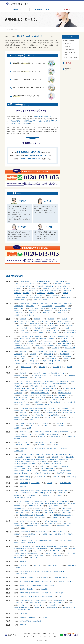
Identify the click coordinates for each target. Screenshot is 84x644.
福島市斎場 (23, 487)
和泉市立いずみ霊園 (46, 395)
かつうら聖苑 (69, 326)
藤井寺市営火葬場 (57, 398)
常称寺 (45, 521)
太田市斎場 (57, 375)
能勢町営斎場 (71, 402)
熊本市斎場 (32, 617)
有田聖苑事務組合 (47, 534)
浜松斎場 (17, 493)
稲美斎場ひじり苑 (40, 517)
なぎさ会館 (67, 284)
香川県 (8, 593)
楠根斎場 (32, 400)
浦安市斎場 (67, 328)
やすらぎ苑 (52, 356)
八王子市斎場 (18, 295)
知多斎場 (47, 417)
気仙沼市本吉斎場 (42, 549)
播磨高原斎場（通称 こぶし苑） (62, 515)
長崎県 (8, 613)
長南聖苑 (54, 333)
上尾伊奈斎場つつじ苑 (21, 346)
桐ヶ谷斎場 (58, 284)
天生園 (37, 607)
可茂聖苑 (41, 436)
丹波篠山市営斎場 (66, 513)
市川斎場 (55, 517)
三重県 (8, 443)
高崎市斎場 (37, 373)
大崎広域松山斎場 (32, 553)
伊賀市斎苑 (41, 445)
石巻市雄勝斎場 (52, 546)
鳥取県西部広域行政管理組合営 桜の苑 (43, 585)
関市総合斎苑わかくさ (53, 434)
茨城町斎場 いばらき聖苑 (21, 363)
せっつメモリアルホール (21, 398)
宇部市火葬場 (23, 449)
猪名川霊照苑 (23, 517)
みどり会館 (63, 286)
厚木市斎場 (46, 313)
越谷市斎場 (50, 346)
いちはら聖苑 (23, 328)
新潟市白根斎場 (47, 571)
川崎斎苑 (47, 553)
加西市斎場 (48, 513)
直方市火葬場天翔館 (35, 603)
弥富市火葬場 (18, 420)
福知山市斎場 (41, 477)
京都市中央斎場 (24, 477)
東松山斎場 (65, 341)
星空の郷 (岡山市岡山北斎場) (44, 540)
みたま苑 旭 (18, 326)
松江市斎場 (30, 589)
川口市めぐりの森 (41, 339)
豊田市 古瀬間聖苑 (68, 413)
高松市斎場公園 (35, 593)
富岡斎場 (45, 284)
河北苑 (71, 603)
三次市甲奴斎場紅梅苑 (21, 464)
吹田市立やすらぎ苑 (49, 388)
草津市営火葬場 (19, 426)
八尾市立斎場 (18, 393)
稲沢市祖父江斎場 (19, 417)
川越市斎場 (52, 336)
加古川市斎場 (25, 510)
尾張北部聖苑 (40, 415)
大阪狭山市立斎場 (55, 402)
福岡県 (8, 601)
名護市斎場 (23, 625)
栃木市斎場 (56, 367)
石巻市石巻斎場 (40, 546)
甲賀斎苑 (47, 426)
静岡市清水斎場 (63, 491)
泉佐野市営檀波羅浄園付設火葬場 (40, 393)
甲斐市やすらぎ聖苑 (60, 578)
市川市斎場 (51, 319)
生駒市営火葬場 (19, 526)
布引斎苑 (17, 428)
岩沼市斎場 (72, 549)
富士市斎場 (32, 495)
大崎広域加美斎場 (39, 555)
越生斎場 (55, 348)
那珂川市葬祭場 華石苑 (21, 607)
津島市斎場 (23, 413)
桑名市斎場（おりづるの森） (22, 445)
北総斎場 (41, 333)
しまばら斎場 (23, 613)
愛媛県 (8, 597)
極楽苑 (28, 457)
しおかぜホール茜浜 (36, 326)
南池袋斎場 (46, 288)
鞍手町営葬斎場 (51, 607)
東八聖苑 (31, 578)
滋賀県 (8, 423)
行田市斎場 (65, 339)
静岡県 (8, 491)
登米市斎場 (23, 551)
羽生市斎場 (30, 343)
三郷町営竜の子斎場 (31, 526)
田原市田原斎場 (62, 417)
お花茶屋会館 (41, 293)
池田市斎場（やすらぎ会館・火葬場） (25, 388)
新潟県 (8, 572)
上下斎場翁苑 (57, 462)
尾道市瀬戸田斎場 (28, 459)
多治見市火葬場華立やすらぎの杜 (24, 434)
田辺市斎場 (17, 534)
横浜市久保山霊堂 (25, 304)
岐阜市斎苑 (23, 432)
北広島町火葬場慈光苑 (21, 473)
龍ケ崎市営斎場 (65, 354)
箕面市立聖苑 (63, 395)
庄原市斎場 (47, 464)
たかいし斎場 (39, 398)
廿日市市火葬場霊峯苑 (47, 468)
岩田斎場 (25, 400)
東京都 (8, 282)
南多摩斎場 (50, 298)
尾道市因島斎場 (70, 457)
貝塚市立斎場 (23, 391)
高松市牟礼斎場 (47, 593)
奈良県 (8, 521)
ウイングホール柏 (53, 326)
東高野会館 (17, 293)
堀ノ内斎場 (32, 288)
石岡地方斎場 (47, 354)
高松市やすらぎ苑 (58, 593)
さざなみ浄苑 (60, 423)
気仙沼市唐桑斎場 (19, 549)
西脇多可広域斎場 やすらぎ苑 (44, 510)
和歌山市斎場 (25, 532)
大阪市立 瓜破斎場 (25, 381)
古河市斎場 (33, 354)
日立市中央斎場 (63, 352)
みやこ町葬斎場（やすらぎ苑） (23, 610)
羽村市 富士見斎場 (19, 300)
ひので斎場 (37, 300)
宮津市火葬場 (70, 477)
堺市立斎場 (17, 386)
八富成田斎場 (33, 323)
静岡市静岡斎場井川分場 (49, 491)
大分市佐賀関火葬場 (25, 621)
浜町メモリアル (58, 282)
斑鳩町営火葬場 (67, 523)
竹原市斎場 (41, 457)
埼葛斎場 (17, 343)
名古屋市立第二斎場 (40, 408)
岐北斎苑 (42, 434)
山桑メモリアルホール (53, 330)
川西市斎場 (34, 513)
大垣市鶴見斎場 (64, 432)
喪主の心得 (68, 44)
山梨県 (8, 578)
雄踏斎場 (48, 493)
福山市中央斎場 (41, 462)
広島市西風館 (69, 455)
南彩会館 (51, 339)
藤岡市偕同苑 (23, 378)
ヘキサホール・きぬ (20, 356)
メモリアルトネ (48, 341)
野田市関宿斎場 (69, 321)
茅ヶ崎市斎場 (49, 311)
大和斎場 (59, 313)
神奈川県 (8, 304)
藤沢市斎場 (68, 308)
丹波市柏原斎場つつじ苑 (26, 515)
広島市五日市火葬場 (34, 455)
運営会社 (27, 636)
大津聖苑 (22, 423)
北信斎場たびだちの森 (65, 581)
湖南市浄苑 (61, 426)
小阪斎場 (40, 400)
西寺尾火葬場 (45, 304)
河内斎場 (64, 466)
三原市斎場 (55, 457)
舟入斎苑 (51, 408)
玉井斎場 (22, 589)
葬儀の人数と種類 (69, 41)
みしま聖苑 (17, 495)
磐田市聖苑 (46, 495)
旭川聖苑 (50, 483)
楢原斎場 (65, 293)
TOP (5, 29)
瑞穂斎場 (45, 300)
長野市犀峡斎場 (35, 581)
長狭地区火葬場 (39, 328)
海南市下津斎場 (40, 532)
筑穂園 (59, 603)
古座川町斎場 (25, 536)
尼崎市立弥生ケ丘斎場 (35, 506)
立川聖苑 (41, 295)
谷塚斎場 (37, 346)
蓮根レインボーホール (42, 291)
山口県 (8, 449)
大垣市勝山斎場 (38, 432)
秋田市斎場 (23, 562)
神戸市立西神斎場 (50, 501)
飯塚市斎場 (52, 603)
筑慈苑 (23, 605)
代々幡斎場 (17, 288)
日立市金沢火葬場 (39, 352)
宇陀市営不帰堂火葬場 (63, 526)
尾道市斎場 (17, 459)
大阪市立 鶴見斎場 (31, 384)
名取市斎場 (58, 549)
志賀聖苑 (30, 423)
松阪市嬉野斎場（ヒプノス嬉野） (44, 443)
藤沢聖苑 (17, 311)
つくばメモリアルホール (28, 359)
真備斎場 (31, 542)
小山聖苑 (22, 369)
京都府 (8, 477)
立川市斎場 (33, 295)
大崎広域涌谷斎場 (56, 555)
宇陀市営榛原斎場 (50, 523)
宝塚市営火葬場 (65, 510)
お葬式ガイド (17, 9)
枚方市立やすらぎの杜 (41, 391)
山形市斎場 (23, 565)
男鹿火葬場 (44, 504)
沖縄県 (8, 625)
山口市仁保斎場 (19, 451)
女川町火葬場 (18, 558)
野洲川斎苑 (34, 426)
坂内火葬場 (17, 439)
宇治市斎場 (56, 477)
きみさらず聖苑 (30, 321)
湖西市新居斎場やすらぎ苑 (22, 497)
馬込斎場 (64, 319)
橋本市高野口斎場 (58, 532)
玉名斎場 (45, 617)
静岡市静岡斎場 (35, 491)
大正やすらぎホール (44, 384)
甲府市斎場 (23, 578)
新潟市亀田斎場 (35, 571)
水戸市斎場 (23, 352)
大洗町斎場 (34, 363)
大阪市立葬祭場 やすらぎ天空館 (66, 381)
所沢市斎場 (17, 341)
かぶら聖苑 (38, 378)
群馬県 (8, 373)
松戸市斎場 (45, 321)
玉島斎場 (70, 540)
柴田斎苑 (55, 553)
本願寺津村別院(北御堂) (59, 384)
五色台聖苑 (32, 534)
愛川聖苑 (30, 315)
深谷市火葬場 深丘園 (63, 343)
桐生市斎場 (17, 375)
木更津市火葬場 (19, 321)
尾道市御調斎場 (40, 459)
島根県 (8, 589)
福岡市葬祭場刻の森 (59, 600)
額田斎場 (55, 400)
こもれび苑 (43, 423)
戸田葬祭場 (30, 291)
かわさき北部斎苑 (60, 306)
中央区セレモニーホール (44, 282)
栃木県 (8, 367)
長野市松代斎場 (47, 581)
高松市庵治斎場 (24, 593)
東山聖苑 (44, 578)
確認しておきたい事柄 (71, 57)
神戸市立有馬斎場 (25, 501)
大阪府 (8, 382)
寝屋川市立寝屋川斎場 (65, 393)
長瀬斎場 (47, 400)
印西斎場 (22, 330)
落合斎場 (32, 284)
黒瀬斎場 (56, 466)
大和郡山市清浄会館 (55, 521)
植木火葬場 (23, 617)
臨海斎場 (49, 286)
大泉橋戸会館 (68, 291)
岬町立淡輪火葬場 (42, 404)
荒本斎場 (17, 400)
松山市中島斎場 (33, 597)
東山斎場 (31, 540)
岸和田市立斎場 (34, 386)
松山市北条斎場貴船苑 (46, 597)
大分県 (8, 621)
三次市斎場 (32, 464)
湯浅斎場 (70, 534)
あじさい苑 (17, 504)
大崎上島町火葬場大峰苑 (41, 473)
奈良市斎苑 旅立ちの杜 (26, 521)
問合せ (46, 636)
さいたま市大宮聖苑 (35, 336)
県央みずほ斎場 (46, 343)
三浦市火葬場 (18, 313)
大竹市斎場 (41, 466)
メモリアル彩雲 (24, 339)
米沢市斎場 (37, 565)
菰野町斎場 (55, 445)
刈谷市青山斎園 (51, 413)
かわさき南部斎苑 (47, 306)
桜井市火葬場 (33, 523)
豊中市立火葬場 (50, 386)
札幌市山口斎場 (35, 483)
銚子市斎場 (37, 319)
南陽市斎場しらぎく (53, 565)
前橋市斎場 (23, 373)
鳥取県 (8, 585)
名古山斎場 (53, 504)
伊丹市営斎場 (51, 508)
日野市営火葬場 (65, 298)
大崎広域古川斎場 (19, 553)
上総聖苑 (54, 328)
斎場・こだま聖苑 (70, 348)
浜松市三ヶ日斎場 (38, 493)
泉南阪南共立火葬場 (20, 402)
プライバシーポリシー (37, 636)
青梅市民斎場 (55, 295)
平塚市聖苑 (54, 308)
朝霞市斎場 (65, 346)
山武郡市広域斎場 (64, 323)
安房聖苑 (36, 330)
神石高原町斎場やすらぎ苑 (63, 473)
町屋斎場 (17, 291)
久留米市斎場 (18, 603)
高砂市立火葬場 (19, 513)
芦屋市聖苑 (36, 508)
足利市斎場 (42, 367)
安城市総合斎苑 (24, 415)
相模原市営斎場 (19, 308)
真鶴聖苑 (17, 315)
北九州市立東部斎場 (40, 600)
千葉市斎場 (23, 319)
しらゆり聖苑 (72, 375)
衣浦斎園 (36, 413)
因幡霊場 (22, 585)
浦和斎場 (25, 336)
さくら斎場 (48, 323)
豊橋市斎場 (65, 408)
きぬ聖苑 (30, 361)
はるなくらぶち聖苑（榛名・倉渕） (52, 373)
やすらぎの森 (37, 356)
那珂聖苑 (17, 361)
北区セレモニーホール (61, 288)
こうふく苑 (26, 504)
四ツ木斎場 (50, 293)
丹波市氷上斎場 (40, 515)
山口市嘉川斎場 (52, 449)
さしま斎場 (48, 363)
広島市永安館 (46, 455)
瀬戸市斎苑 (34, 410)
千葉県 (8, 319)
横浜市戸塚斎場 (68, 304)
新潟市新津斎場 (58, 571)
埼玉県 (8, 336)
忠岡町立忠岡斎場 (25, 404)
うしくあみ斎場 (67, 356)
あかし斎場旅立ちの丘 (55, 506)
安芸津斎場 (23, 455)
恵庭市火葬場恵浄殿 (66, 483)
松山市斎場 (23, 597)
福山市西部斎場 (30, 462)
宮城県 (8, 546)
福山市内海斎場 (19, 462)
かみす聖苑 (57, 361)
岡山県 (8, 540)
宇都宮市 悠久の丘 (26, 367)
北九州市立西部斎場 (26, 600)
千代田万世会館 (25, 282)
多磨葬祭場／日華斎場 (21, 298)
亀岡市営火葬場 (24, 479)
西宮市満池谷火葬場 (20, 508)
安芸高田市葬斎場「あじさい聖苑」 (24, 471)
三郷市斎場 (41, 348)
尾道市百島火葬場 (63, 459)
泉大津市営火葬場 (68, 388)
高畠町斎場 (17, 568)
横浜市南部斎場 (19, 306)
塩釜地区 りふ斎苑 (70, 553)
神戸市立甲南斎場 (37, 501)
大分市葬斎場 (37, 621)
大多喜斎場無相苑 (69, 333)
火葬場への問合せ (69, 49)
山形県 (8, 565)
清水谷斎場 (35, 504)
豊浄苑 (30, 468)
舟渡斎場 (54, 291)
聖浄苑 (62, 597)
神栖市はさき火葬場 (46, 361)
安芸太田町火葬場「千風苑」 (50, 471)
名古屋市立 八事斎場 (26, 408)
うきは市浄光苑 (38, 605)
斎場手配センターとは (42, 9)
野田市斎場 (59, 321)
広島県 (8, 455)
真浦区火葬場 (71, 504)
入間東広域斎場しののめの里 (22, 348)
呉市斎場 (21, 457)
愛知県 (8, 408)
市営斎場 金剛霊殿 (27, 395)
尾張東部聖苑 (55, 415)
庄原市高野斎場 (57, 464)
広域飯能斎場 (32, 341)
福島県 (8, 487)
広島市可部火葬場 (57, 455)
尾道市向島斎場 (51, 459)
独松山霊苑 (44, 589)
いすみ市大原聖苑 (26, 333)
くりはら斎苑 (37, 551)
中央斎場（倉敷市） (20, 542)
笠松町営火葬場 (55, 436)
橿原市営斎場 (18, 523)
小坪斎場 (63, 311)
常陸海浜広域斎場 (51, 359)
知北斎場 (35, 417)
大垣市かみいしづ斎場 (51, 432)
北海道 (8, 483)
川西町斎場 (71, 565)
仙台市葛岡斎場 (24, 546)
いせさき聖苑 (33, 375)
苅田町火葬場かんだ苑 (69, 607)
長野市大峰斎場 (24, 581)
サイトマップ (53, 636)
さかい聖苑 (43, 375)
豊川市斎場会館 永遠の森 (65, 410)
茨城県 (8, 352)
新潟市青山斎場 (24, 571)
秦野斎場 (32, 313)
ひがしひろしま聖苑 (20, 468)
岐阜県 (8, 432)
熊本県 (8, 617)
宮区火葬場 (17, 506)
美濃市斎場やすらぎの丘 (21, 436)
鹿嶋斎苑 (66, 359)
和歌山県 (8, 532)
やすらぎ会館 (18, 284)
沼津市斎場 (62, 493)
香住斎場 (68, 517)
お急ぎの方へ (67, 9)
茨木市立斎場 (59, 391)
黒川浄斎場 (23, 555)
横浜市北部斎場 (30, 306)
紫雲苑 (29, 428)
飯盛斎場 (37, 402)
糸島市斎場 (53, 605)
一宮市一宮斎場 (19, 410)
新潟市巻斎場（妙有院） (21, 574)
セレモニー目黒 (24, 286)
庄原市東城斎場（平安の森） (22, 466)
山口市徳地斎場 (63, 449)
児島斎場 (62, 540)
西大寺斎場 (23, 540)
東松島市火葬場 (54, 551)
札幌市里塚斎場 (24, 483)
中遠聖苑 (59, 495)
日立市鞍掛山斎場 (51, 352)
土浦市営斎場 (18, 354)
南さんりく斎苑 (34, 558)
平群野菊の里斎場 (44, 526)
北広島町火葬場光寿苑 (67, 471)
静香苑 (23, 528)
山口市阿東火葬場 (40, 449)
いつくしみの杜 (23, 443)
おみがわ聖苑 (70, 330)
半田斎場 (47, 410)
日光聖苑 (69, 367)
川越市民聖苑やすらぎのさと (65, 336)
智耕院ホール (23, 323)
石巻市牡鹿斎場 (63, 546)
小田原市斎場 (32, 311)
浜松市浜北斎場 (26, 493)
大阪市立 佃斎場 (19, 384)
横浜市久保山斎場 (56, 304)
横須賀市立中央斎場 (38, 308)
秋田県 (8, 562)
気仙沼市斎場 (31, 549)
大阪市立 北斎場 (37, 381)
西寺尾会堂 (35, 304)
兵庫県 (8, 501)
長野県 (8, 581)
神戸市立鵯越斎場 (62, 501)
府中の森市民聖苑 (34, 298)
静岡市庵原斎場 (24, 491)
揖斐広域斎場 (71, 436)
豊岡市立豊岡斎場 (68, 508)
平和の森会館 (40, 286)
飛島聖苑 (32, 420)
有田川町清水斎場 (60, 534)
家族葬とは (68, 47)
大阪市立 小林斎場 (49, 381)
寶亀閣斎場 (26, 293)
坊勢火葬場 (62, 504)
